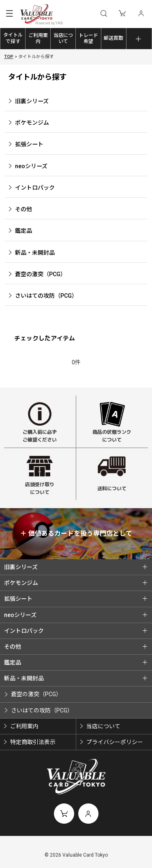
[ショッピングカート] (122, 14)
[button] (9, 14)
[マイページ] (141, 14)
